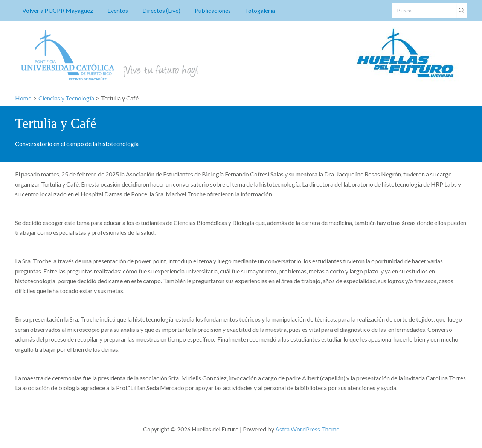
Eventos (114, 10)
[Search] (462, 11)
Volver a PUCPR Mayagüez (56, 10)
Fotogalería (250, 10)
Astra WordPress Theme (307, 429)
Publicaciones (205, 10)
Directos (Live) (156, 10)
